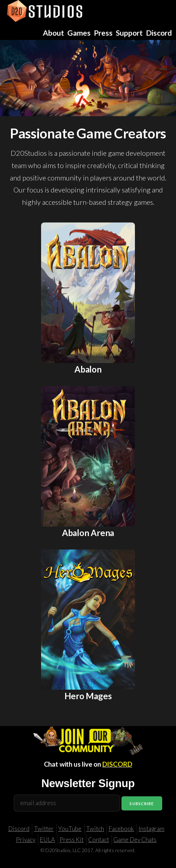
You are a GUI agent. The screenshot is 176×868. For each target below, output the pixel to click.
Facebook (121, 829)
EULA (47, 840)
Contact (99, 840)
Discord (19, 829)
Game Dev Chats (135, 840)
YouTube (70, 829)
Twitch (95, 829)
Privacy (26, 840)
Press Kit (72, 840)
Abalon (88, 369)
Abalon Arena (88, 533)
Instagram (151, 829)
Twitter (44, 829)
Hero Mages (88, 696)
